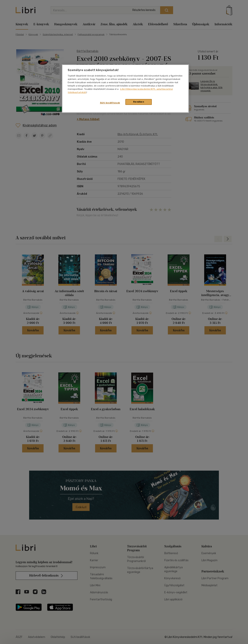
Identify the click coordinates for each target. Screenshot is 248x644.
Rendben (139, 102)
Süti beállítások (110, 103)
